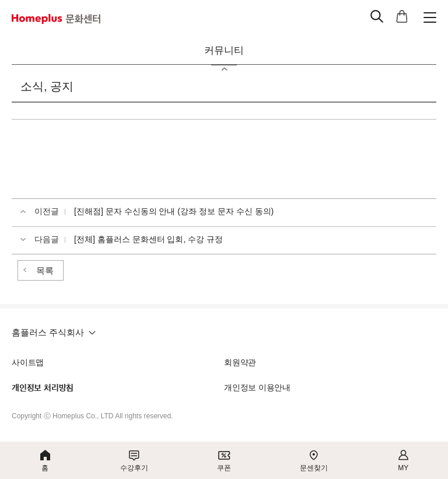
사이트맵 (28, 362)
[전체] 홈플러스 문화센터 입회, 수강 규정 (148, 239)
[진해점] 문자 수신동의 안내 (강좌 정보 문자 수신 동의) (174, 211)
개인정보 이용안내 (257, 387)
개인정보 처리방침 (43, 388)
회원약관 (240, 362)
